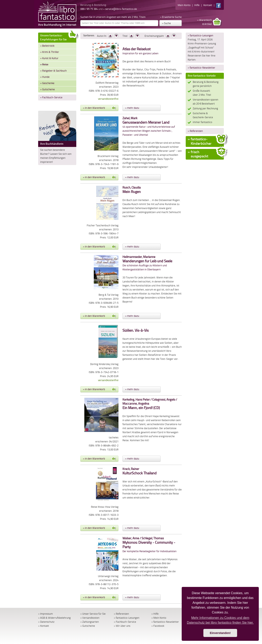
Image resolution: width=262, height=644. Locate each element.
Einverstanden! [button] (220, 633)
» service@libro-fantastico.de (120, 9)
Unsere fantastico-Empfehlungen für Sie (58, 37)
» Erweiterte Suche (171, 17)
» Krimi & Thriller (50, 52)
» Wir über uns (122, 626)
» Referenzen (195, 131)
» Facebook (158, 626)
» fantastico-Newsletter (201, 68)
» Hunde (45, 77)
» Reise (44, 64)
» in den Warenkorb (99, 108)
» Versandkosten (90, 618)
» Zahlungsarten (90, 622)
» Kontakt (44, 626)
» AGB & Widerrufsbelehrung (54, 618)
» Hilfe (155, 614)
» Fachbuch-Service (51, 97)
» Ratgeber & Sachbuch (53, 71)
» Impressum (45, 614)
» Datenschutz (46, 622)
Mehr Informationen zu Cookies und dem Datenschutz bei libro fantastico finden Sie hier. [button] (220, 620)
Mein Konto (184, 5)
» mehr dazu (132, 108)
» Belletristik (47, 46)
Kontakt (208, 5)
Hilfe (197, 5)
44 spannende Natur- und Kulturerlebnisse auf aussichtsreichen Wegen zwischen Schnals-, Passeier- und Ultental (149, 127)
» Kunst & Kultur (49, 58)
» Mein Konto (159, 618)
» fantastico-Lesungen (200, 35)
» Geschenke (47, 83)
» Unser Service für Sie (93, 614)
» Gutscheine (47, 89)
